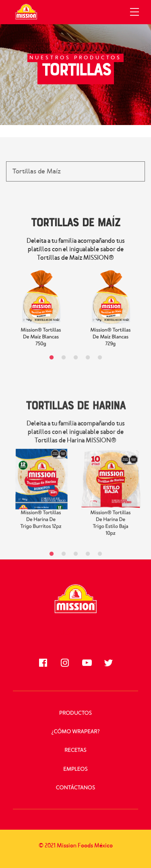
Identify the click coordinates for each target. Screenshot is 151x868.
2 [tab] (64, 358)
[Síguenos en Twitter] (108, 663)
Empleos (75, 769)
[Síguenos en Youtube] (87, 663)
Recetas (75, 750)
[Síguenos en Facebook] (43, 663)
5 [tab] (100, 358)
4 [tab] (88, 358)
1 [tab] (52, 358)
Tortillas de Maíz (76, 222)
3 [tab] (76, 358)
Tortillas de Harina (75, 411)
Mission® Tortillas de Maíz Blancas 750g (41, 337)
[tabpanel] (41, 307)
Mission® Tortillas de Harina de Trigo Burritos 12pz (41, 526)
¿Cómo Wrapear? (76, 732)
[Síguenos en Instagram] (65, 663)
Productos (75, 713)
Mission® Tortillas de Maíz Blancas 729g (111, 337)
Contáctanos (75, 788)
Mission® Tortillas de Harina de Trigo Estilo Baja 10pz (111, 529)
